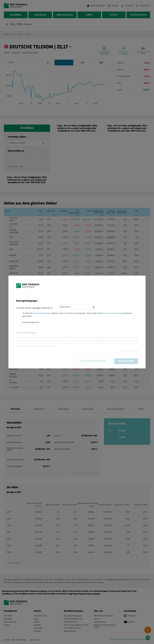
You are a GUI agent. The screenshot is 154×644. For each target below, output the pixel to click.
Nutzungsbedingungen (42, 313)
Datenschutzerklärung (112, 313)
